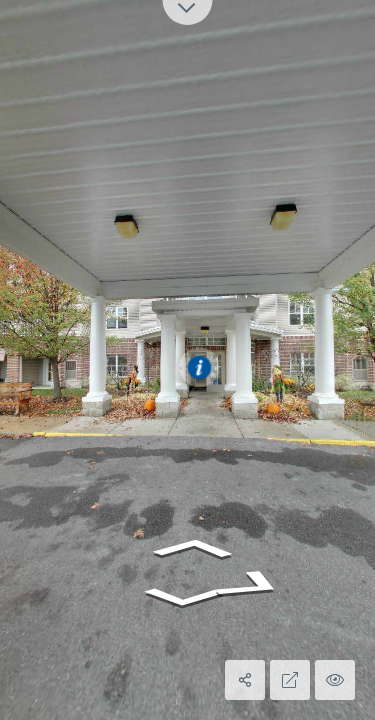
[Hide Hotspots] (335, 680)
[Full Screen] (290, 680)
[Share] (245, 680)
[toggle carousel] (188, 12)
